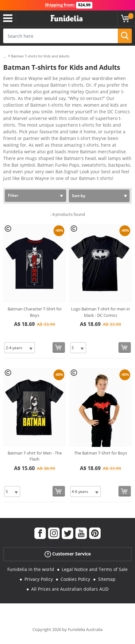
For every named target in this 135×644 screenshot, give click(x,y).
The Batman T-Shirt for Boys (101, 453)
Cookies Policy (75, 579)
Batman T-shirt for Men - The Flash (35, 456)
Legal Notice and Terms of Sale (95, 569)
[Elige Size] (20, 348)
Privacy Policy (39, 579)
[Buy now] (59, 347)
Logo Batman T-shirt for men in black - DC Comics (100, 312)
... (5, 56)
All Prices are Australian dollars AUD (70, 589)
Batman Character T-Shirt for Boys (35, 312)
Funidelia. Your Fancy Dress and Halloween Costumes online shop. (67, 18)
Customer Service (68, 554)
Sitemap (107, 579)
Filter (13, 195)
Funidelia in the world (31, 569)
